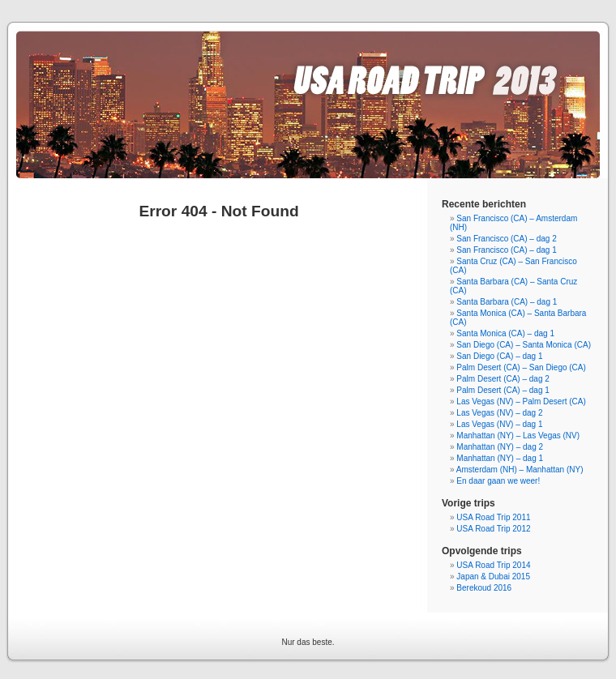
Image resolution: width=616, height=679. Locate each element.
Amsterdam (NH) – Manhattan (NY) (520, 470)
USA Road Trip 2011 (493, 517)
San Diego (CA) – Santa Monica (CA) (524, 345)
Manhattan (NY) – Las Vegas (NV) (518, 436)
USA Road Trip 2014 (493, 565)
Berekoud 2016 (484, 588)
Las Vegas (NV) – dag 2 (499, 413)
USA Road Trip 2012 (493, 529)
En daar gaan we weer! (498, 481)
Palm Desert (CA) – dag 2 (503, 379)
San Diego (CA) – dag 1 (499, 356)
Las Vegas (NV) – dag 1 (499, 424)
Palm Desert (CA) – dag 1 (503, 390)
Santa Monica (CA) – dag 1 (505, 333)
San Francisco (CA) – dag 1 (506, 250)
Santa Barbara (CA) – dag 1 (507, 302)
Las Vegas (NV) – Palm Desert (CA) (521, 401)
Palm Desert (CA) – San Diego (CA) (521, 367)
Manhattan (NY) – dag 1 (500, 458)
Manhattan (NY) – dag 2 (500, 447)
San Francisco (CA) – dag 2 (506, 239)
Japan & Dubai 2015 (493, 577)
